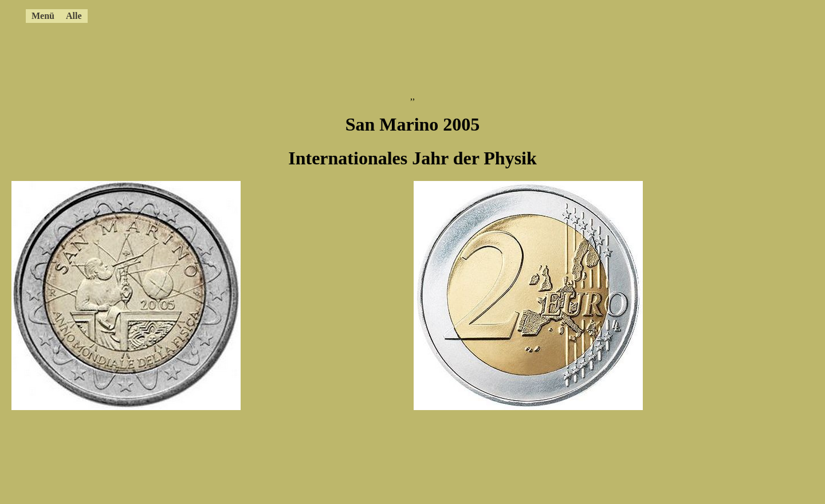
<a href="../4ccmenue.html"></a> (375, 14)
